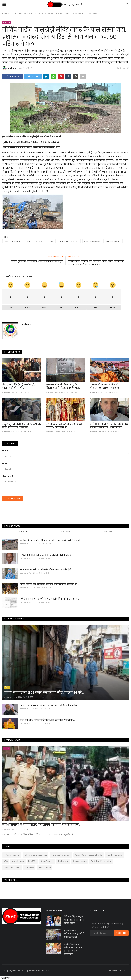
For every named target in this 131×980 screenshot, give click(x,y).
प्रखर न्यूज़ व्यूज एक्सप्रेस (65, 4)
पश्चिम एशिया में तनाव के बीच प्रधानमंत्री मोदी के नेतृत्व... (46, 555)
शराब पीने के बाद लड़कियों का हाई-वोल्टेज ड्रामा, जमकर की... (49, 584)
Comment (8, 476)
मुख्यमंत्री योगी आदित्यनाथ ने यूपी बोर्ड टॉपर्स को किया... (74, 934)
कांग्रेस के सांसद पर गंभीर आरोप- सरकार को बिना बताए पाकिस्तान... (73, 949)
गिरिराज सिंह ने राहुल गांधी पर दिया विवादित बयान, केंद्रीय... (74, 920)
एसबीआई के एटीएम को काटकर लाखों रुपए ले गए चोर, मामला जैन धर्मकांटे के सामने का (96, 263)
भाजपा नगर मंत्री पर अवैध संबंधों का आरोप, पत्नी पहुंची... (46, 570)
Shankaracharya (114, 855)
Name (5, 451)
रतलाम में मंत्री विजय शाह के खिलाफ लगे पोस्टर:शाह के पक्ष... (63, 386)
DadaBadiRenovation (101, 861)
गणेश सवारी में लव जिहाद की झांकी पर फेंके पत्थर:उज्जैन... (41, 825)
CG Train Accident (12, 867)
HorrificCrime (44, 867)
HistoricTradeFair (12, 855)
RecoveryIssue (80, 861)
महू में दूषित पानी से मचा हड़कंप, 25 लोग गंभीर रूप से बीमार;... (22, 426)
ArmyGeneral (47, 861)
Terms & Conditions (117, 970)
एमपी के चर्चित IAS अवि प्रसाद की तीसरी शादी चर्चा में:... (64, 426)
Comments (10, 444)
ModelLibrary (18, 861)
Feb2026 (32, 861)
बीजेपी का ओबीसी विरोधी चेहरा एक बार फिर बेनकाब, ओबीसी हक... (109, 426)
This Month (65, 532)
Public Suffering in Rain (69, 241)
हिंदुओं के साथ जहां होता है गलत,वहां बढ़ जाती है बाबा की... (47, 720)
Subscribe (121, 933)
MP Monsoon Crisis (92, 241)
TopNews (29, 867)
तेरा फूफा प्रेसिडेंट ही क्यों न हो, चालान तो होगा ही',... (18, 386)
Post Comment (13, 498)
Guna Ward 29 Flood (45, 241)
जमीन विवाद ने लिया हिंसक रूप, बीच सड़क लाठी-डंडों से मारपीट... (51, 540)
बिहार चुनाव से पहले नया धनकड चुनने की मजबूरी (37, 261)
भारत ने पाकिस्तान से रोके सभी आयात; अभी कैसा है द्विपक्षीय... (49, 705)
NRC (6, 861)
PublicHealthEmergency (36, 855)
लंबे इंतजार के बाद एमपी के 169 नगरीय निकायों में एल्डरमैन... (49, 599)
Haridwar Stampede (61, 855)
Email (5, 463)
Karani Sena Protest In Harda (89, 855)
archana (9, 69)
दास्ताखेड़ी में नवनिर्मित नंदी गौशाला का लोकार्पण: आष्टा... (106, 386)
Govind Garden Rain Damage (17, 241)
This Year (108, 532)
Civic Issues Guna (113, 241)
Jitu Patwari (63, 861)
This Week (23, 532)
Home (5, 14)
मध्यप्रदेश (13, 14)
